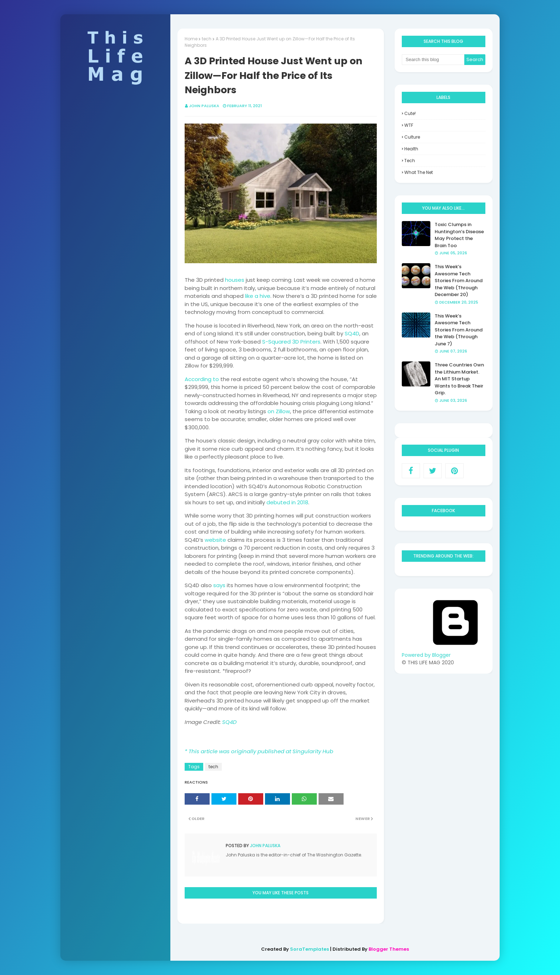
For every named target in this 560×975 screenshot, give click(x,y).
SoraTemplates (309, 949)
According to (202, 379)
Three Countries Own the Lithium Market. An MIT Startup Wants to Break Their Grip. (459, 379)
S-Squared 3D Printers (291, 342)
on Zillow (279, 411)
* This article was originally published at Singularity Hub (259, 751)
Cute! (410, 113)
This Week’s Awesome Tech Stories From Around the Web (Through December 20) (459, 281)
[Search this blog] (433, 60)
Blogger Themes (389, 949)
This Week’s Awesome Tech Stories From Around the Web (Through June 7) (459, 330)
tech (207, 39)
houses (235, 280)
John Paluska (204, 106)
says (219, 585)
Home (191, 39)
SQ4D (352, 333)
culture (412, 137)
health (411, 149)
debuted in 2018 (287, 502)
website (215, 540)
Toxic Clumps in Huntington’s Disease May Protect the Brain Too (459, 235)
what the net (419, 172)
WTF (409, 125)
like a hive (258, 296)
